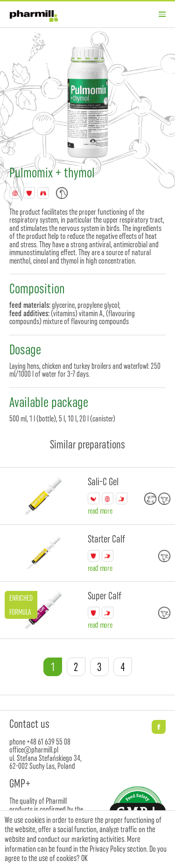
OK (84, 858)
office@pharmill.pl (34, 749)
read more (100, 511)
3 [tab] (99, 667)
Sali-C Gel (103, 482)
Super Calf (105, 596)
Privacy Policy (108, 849)
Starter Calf (106, 539)
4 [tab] (123, 667)
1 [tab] (53, 667)
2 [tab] (76, 667)
